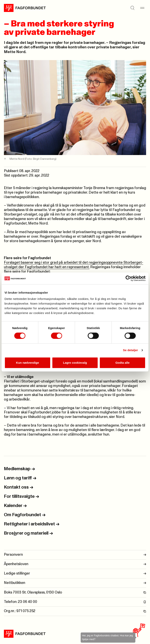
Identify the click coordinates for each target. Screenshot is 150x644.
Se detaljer (131, 350)
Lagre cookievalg (75, 363)
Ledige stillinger (75, 574)
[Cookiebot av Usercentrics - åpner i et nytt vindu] (128, 278)
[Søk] (132, 8)
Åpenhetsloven (75, 564)
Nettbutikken (75, 583)
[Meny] (142, 8)
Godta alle (123, 363)
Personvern (75, 555)
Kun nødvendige (28, 363)
